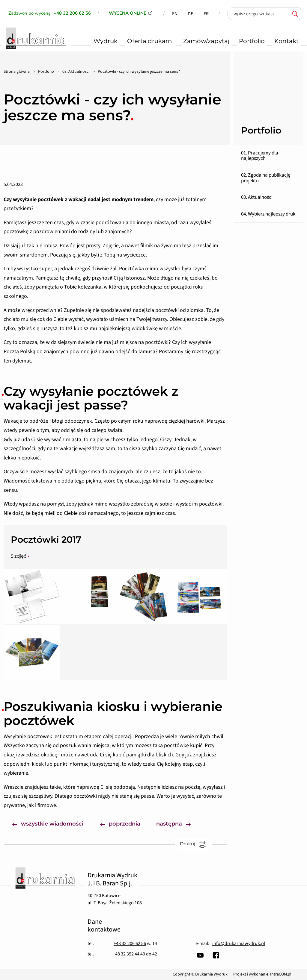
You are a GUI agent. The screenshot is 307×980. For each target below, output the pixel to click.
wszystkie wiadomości (48, 823)
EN (175, 14)
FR (206, 14)
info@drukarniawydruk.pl (239, 943)
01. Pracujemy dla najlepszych (260, 156)
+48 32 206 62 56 (130, 943)
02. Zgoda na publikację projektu (266, 178)
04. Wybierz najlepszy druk (268, 214)
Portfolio (46, 72)
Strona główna (17, 72)
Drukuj (196, 844)
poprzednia (120, 823)
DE (190, 14)
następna (178, 823)
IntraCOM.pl (281, 974)
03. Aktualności (76, 72)
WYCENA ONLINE (128, 13)
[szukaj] (297, 14)
